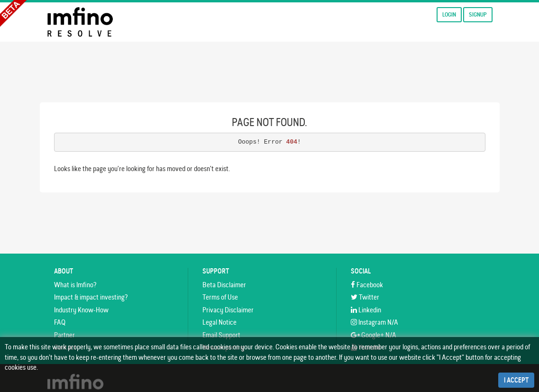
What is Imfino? (75, 285)
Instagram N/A (375, 322)
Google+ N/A (374, 335)
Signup (478, 14)
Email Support (221, 335)
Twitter (365, 297)
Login (449, 14)
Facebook (367, 285)
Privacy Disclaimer (228, 310)
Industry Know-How (81, 310)
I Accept (516, 380)
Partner (64, 335)
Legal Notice (219, 322)
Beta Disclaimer (224, 285)
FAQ (60, 322)
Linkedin (366, 310)
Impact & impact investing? (91, 297)
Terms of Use (220, 297)
